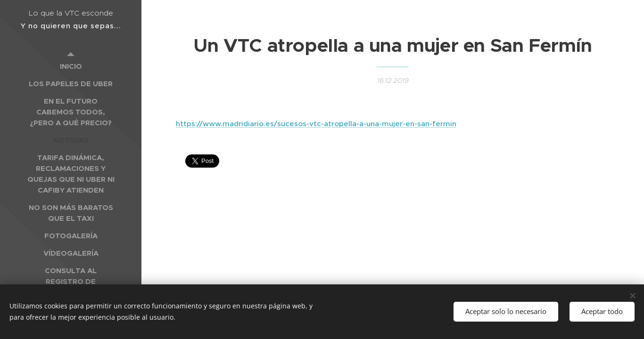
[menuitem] (71, 66)
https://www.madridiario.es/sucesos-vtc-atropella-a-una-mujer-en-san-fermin (316, 124)
